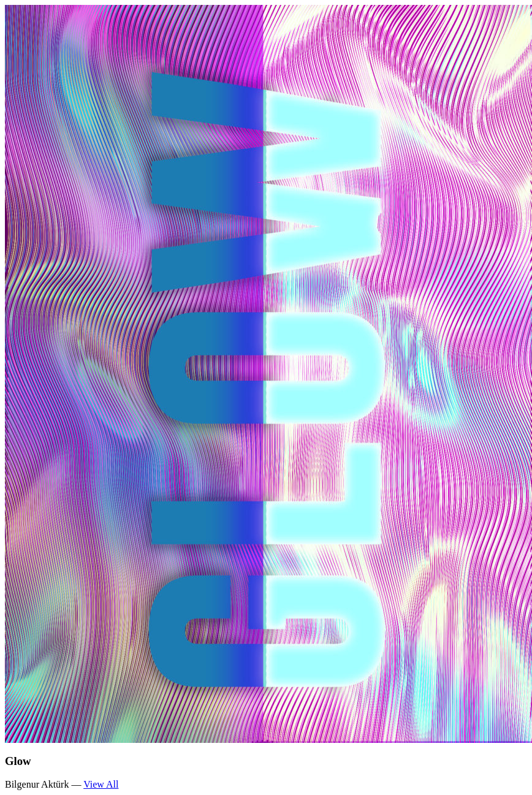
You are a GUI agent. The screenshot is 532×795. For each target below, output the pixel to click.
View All (101, 784)
